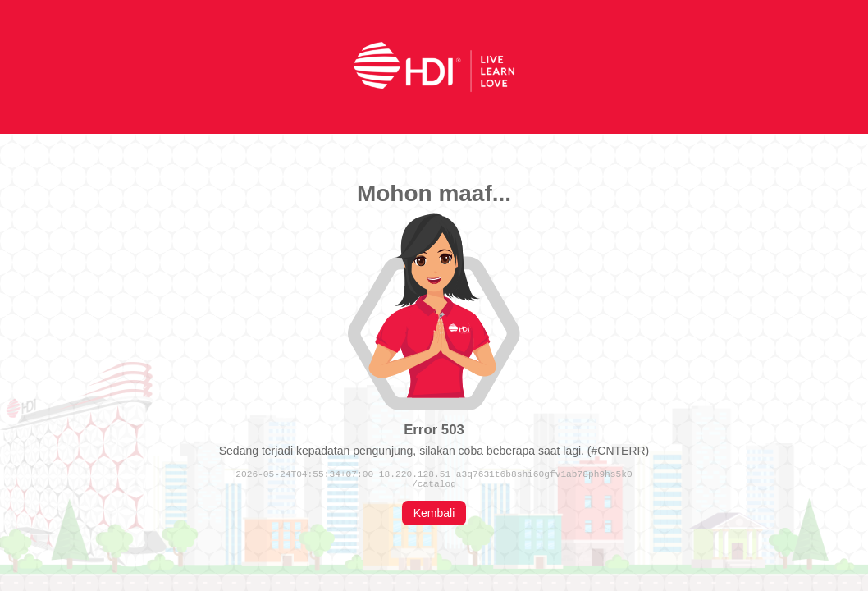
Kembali (434, 515)
